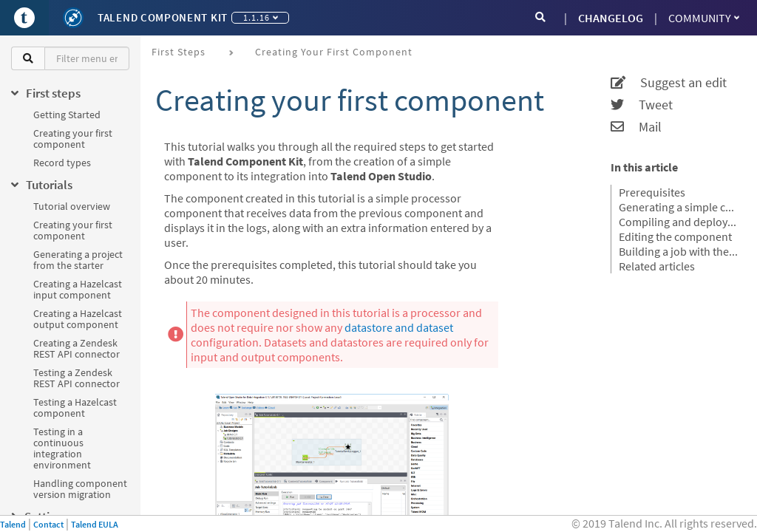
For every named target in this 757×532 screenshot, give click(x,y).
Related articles (657, 266)
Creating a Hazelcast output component (78, 319)
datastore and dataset (399, 327)
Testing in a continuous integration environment (62, 448)
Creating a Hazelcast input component (78, 289)
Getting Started (67, 115)
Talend (13, 524)
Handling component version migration (80, 489)
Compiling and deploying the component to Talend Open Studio (679, 222)
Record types (62, 163)
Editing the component (675, 236)
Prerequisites (652, 192)
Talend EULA (95, 524)
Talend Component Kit (163, 17)
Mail (636, 127)
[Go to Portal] (24, 18)
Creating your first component (73, 139)
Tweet (642, 105)
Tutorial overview (72, 206)
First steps (179, 52)
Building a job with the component (679, 251)
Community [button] (704, 18)
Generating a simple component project (679, 207)
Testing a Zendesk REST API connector (77, 378)
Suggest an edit (669, 83)
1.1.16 (261, 17)
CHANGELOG (611, 18)
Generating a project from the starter (78, 260)
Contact (48, 524)
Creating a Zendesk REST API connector (77, 348)
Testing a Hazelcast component (75, 407)
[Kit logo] (73, 18)
